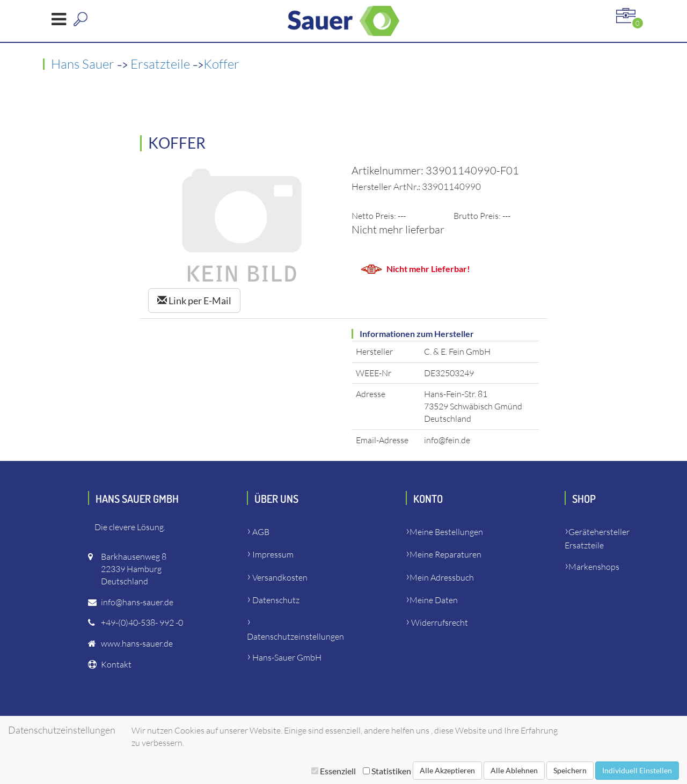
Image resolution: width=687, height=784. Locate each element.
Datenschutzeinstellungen (295, 636)
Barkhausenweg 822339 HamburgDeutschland (134, 569)
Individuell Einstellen (637, 770)
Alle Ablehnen (514, 770)
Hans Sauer (84, 64)
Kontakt (116, 664)
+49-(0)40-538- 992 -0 (142, 622)
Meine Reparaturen (445, 554)
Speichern (570, 770)
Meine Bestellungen (446, 532)
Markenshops (594, 567)
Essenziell (334, 771)
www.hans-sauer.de (137, 643)
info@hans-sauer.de (137, 602)
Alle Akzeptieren (447, 770)
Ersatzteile (162, 64)
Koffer (221, 64)
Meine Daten (434, 600)
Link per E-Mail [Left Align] (194, 301)
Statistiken (387, 771)
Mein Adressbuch (442, 577)
